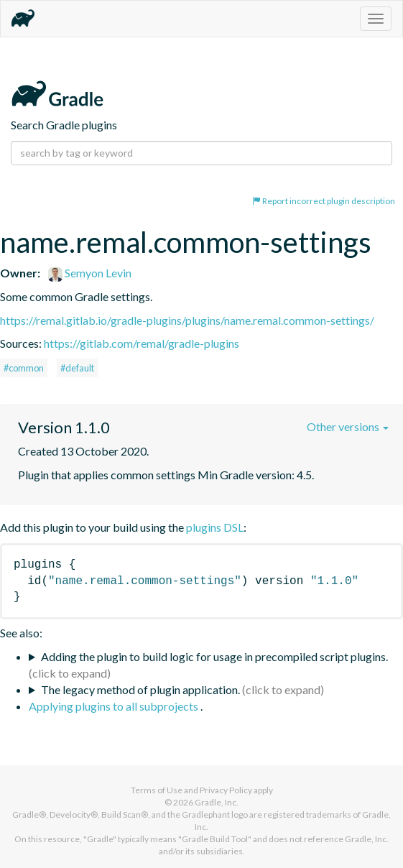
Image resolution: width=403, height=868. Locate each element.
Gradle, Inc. (217, 802)
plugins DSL (215, 527)
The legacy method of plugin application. (140, 689)
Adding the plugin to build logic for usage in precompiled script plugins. (214, 656)
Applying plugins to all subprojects (115, 706)
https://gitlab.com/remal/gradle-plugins (142, 343)
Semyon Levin (90, 273)
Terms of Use (157, 790)
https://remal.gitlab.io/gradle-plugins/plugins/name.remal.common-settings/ (187, 320)
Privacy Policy (226, 790)
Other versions (348, 426)
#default (77, 368)
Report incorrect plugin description (324, 201)
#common (24, 368)
